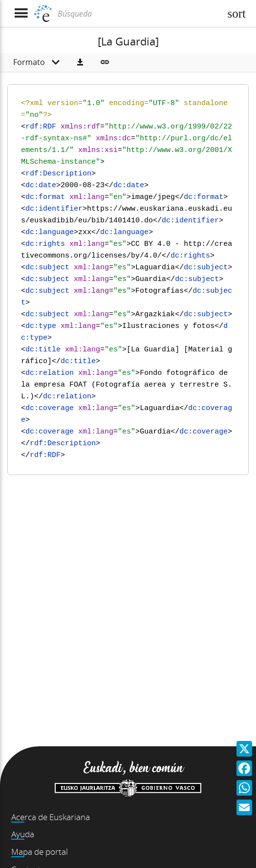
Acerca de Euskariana (51, 817)
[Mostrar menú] (21, 13)
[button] (80, 63)
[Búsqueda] (138, 14)
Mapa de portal (40, 852)
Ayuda (23, 834)
